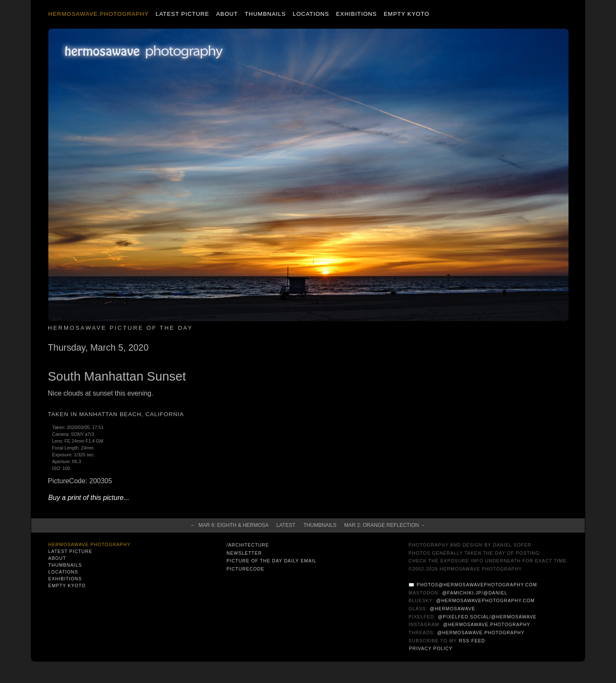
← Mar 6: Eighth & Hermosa (230, 525)
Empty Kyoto (407, 14)
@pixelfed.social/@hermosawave (487, 617)
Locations (311, 14)
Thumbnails (265, 14)
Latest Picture (182, 14)
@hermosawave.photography (487, 624)
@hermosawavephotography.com (486, 600)
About (227, 14)
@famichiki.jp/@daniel (475, 593)
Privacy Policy (431, 648)
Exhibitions (356, 14)
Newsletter (244, 553)
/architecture (247, 545)
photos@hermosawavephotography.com (477, 585)
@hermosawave (453, 609)
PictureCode (245, 569)
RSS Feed (472, 641)
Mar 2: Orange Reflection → (385, 525)
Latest (286, 525)
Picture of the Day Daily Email (271, 561)
